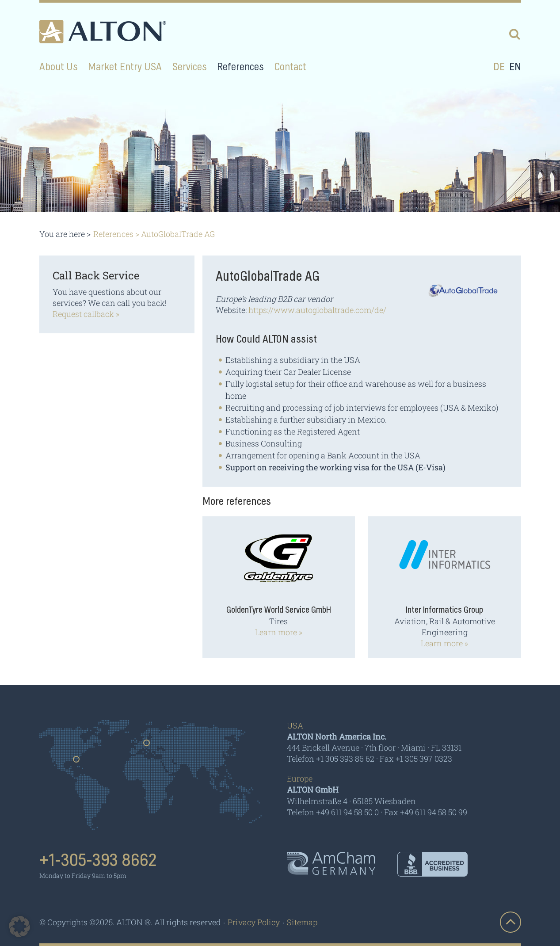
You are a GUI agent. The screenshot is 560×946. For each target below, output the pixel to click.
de (499, 67)
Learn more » (279, 632)
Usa (77, 762)
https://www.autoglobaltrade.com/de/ (318, 310)
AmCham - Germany (331, 863)
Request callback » (86, 314)
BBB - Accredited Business (432, 864)
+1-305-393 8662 (98, 861)
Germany (147, 746)
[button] (19, 927)
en (515, 67)
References (113, 234)
